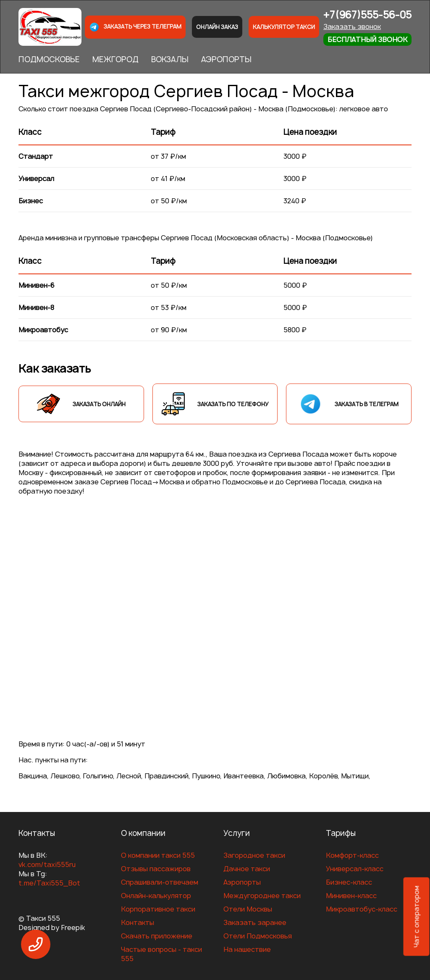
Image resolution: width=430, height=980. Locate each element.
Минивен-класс (351, 896)
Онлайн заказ (217, 27)
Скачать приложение (157, 936)
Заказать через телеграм (135, 27)
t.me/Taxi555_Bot (49, 883)
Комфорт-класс (352, 855)
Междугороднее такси (262, 896)
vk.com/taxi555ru (47, 864)
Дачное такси (247, 869)
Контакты (138, 922)
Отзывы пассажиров (156, 869)
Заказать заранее (255, 922)
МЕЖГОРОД (115, 59)
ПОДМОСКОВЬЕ (49, 59)
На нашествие (247, 949)
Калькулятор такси (284, 27)
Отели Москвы (248, 909)
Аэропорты (242, 882)
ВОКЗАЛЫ (170, 59)
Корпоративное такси (158, 909)
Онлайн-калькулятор (156, 896)
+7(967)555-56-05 (367, 15)
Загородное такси (254, 855)
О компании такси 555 (158, 855)
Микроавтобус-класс (362, 909)
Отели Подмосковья (258, 936)
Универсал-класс (355, 869)
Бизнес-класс (349, 882)
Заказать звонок (352, 26)
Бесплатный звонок (367, 39)
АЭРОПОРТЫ (226, 59)
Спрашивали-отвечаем (160, 882)
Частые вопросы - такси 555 (161, 954)
